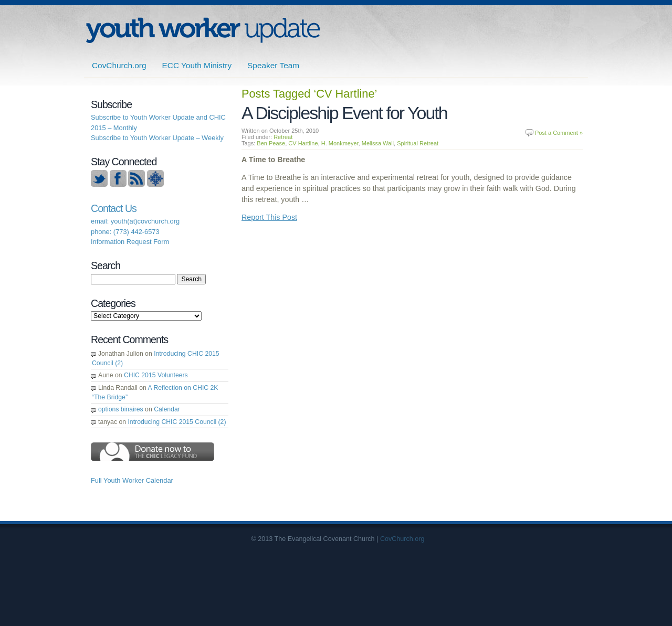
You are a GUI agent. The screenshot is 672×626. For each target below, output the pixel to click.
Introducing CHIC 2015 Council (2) (177, 422)
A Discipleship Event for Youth (344, 113)
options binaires (121, 409)
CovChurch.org (119, 65)
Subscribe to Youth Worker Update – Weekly (157, 138)
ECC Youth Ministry (197, 65)
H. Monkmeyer (340, 143)
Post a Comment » (559, 133)
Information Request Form (130, 242)
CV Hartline (303, 143)
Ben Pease (271, 143)
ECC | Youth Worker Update (203, 30)
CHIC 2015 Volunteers (156, 375)
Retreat (283, 137)
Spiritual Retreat (418, 143)
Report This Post (269, 217)
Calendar (167, 409)
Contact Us (114, 208)
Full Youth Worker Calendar (132, 480)
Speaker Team (273, 65)
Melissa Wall (378, 143)
